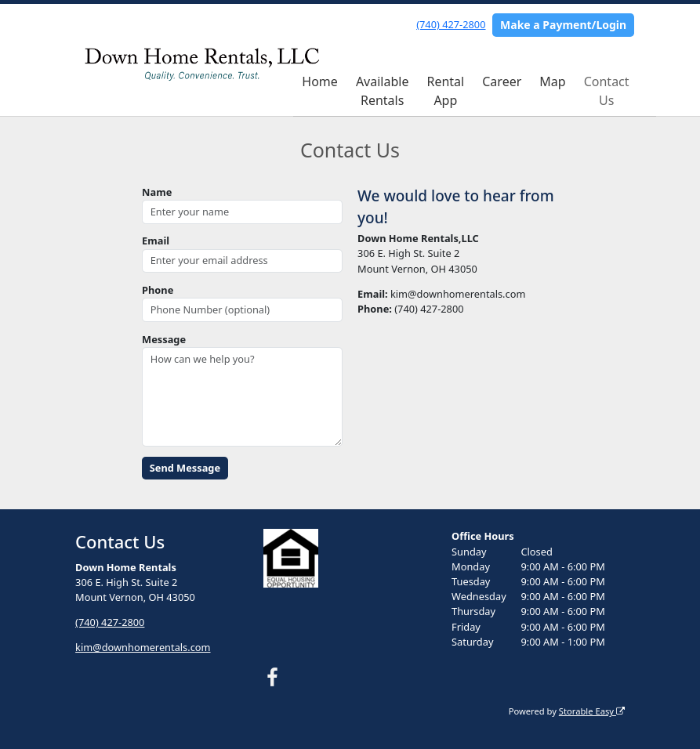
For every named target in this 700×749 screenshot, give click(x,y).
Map (552, 81)
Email (156, 241)
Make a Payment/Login (563, 25)
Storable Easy (592, 711)
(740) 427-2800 (451, 24)
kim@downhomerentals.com (143, 647)
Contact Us (607, 91)
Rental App (445, 91)
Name (157, 192)
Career (502, 81)
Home (320, 81)
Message (164, 339)
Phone (158, 290)
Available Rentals (383, 91)
